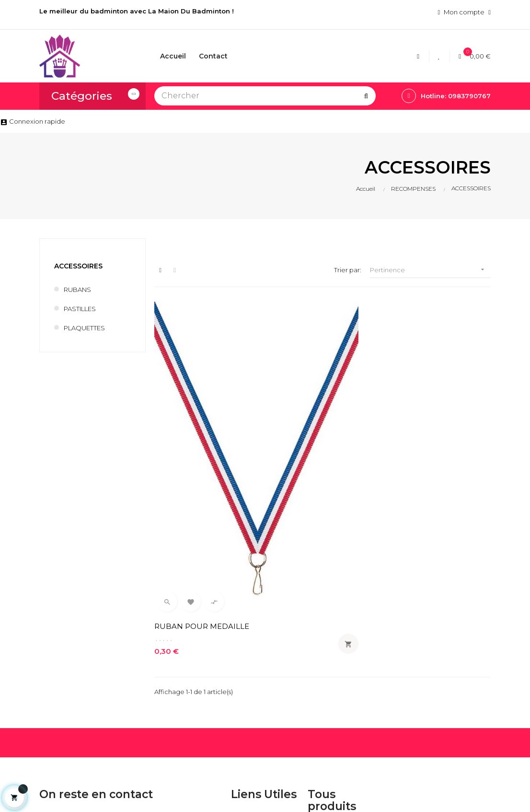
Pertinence (430, 270)
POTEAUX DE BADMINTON (328, 731)
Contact (244, 697)
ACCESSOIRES (78, 266)
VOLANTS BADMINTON (328, 705)
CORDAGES (326, 651)
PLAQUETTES (84, 328)
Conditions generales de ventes (264, 676)
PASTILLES (80, 309)
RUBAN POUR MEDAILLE (181, 437)
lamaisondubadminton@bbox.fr (84, 708)
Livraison (244, 638)
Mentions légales (257, 655)
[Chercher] (265, 96)
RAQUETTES (327, 667)
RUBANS (77, 290)
